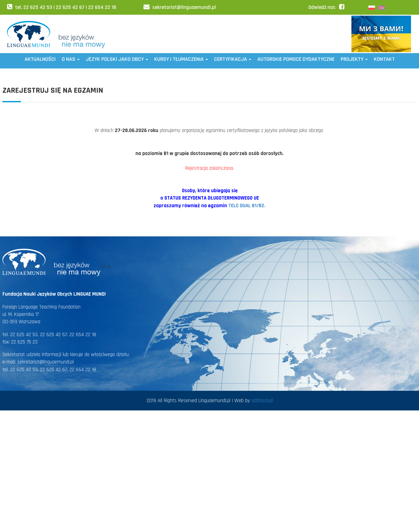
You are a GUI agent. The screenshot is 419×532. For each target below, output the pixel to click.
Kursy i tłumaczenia (181, 59)
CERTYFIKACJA (233, 59)
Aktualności (40, 59)
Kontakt (384, 59)
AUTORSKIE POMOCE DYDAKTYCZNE (296, 59)
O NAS (71, 59)
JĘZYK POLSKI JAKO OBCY (117, 59)
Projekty (354, 59)
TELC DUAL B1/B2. (247, 206)
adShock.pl (262, 401)
